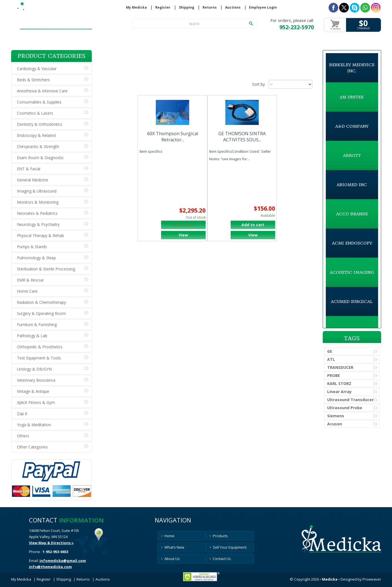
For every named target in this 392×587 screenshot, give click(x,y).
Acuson (335, 424)
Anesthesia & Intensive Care (42, 91)
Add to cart (253, 225)
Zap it (22, 414)
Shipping (187, 8)
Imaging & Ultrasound (37, 191)
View (183, 235)
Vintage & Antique (33, 391)
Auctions (233, 8)
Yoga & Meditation (34, 425)
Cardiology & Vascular (37, 69)
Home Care (27, 291)
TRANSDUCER (340, 367)
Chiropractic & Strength (38, 146)
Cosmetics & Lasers (35, 113)
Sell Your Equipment (205, 39)
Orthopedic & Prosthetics (40, 347)
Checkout (363, 28)
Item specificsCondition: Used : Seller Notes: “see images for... (240, 155)
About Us (265, 39)
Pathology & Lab (32, 336)
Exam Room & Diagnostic (40, 158)
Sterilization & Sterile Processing (46, 269)
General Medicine (33, 180)
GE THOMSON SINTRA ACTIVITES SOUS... (242, 137)
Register (163, 8)
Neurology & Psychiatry (38, 224)
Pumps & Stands (32, 247)
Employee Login (263, 8)
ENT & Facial (29, 169)
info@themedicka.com (50, 567)
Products (91, 39)
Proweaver (372, 579)
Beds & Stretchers (33, 80)
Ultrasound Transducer (350, 400)
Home (48, 39)
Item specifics (151, 151)
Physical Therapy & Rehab (40, 235)
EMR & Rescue (30, 280)
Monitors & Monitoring (38, 202)
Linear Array (339, 392)
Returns (210, 8)
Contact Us (315, 39)
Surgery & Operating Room (41, 313)
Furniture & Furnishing (37, 325)
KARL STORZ (339, 383)
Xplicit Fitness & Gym (36, 402)
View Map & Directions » (51, 543)
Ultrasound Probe (345, 408)
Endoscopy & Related (36, 135)
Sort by (258, 84)
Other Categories (32, 447)
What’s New (142, 39)
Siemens (336, 416)
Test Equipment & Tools (39, 358)
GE (330, 351)
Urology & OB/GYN (34, 369)
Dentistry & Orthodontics (40, 124)
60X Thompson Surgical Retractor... (173, 137)
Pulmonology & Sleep (36, 258)
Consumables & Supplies (39, 102)
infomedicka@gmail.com (63, 561)
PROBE (334, 375)
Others (23, 436)
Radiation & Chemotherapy (41, 302)
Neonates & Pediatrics (37, 213)
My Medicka (136, 8)
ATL (331, 359)
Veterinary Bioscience (36, 380)
